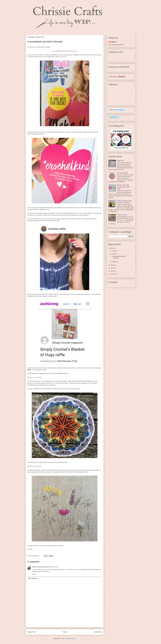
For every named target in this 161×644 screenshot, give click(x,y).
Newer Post (31, 632)
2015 (112, 268)
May (114, 251)
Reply (34, 574)
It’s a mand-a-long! (122, 173)
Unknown (113, 42)
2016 (112, 265)
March (114, 262)
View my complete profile (116, 45)
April (114, 254)
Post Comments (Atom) (69, 639)
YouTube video (39, 47)
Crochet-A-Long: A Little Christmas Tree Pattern (124, 202)
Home (65, 632)
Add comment (32, 578)
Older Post (98, 632)
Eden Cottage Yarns (83, 383)
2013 (112, 274)
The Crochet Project (62, 383)
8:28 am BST (54, 567)
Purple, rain (120, 161)
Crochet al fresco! (122, 215)
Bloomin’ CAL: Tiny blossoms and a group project (123, 187)
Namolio (65, 462)
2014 (112, 271)
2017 (112, 248)
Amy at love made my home (41, 567)
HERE (29, 370)
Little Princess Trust (33, 373)
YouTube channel (70, 470)
